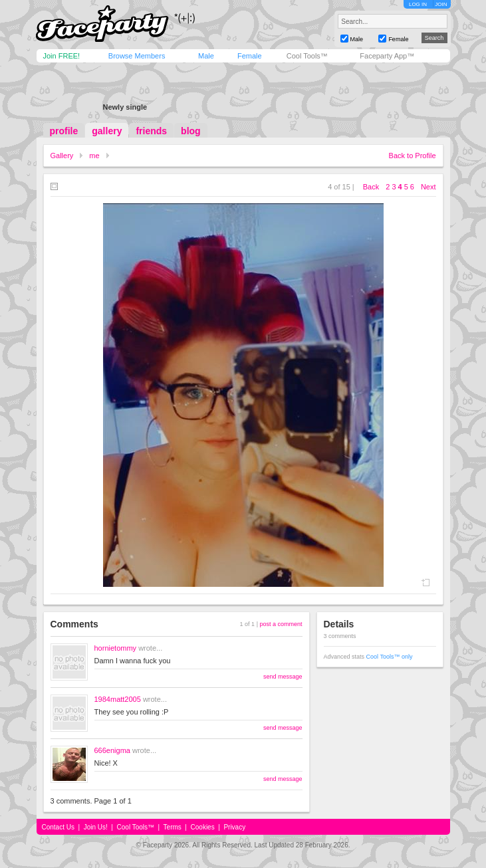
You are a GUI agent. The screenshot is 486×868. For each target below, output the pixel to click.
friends (151, 131)
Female (250, 56)
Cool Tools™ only (390, 657)
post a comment (281, 624)
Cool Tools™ (307, 56)
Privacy (234, 827)
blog (191, 131)
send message (283, 677)
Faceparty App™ (387, 56)
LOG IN (418, 4)
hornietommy (116, 648)
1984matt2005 (118, 699)
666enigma (112, 750)
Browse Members (137, 56)
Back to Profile (413, 156)
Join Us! (96, 827)
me (94, 156)
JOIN (441, 4)
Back (371, 187)
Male (206, 56)
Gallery (62, 156)
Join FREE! (62, 56)
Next (428, 187)
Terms (173, 827)
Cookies (203, 827)
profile (64, 131)
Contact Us (58, 827)
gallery (107, 131)
